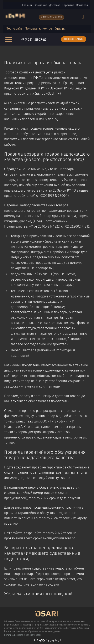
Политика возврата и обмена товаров (23, 635)
